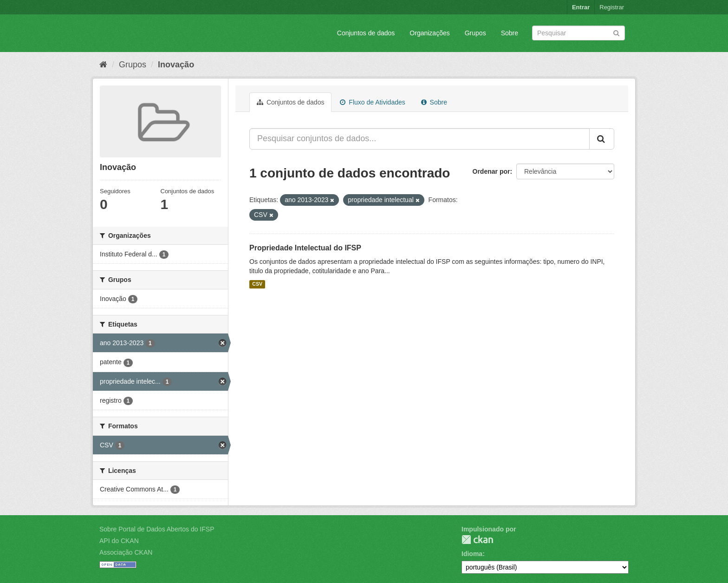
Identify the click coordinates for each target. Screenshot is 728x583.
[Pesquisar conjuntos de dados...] (419, 139)
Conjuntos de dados (366, 33)
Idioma (472, 554)
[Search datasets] (578, 33)
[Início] (103, 65)
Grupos (475, 33)
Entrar (581, 7)
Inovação (176, 65)
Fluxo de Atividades (372, 102)
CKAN (477, 540)
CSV (257, 284)
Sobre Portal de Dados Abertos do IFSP (157, 529)
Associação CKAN (126, 552)
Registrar (612, 7)
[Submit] (616, 32)
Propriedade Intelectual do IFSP (305, 248)
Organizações (429, 33)
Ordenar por (491, 171)
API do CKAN (119, 541)
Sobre (510, 33)
